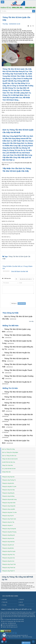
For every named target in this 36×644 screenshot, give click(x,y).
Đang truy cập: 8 (12, 633)
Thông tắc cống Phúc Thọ (8, 555)
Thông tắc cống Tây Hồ (8, 516)
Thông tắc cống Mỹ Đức (8, 548)
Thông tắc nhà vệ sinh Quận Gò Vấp (18, 430)
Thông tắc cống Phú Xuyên (9, 551)
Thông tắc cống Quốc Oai (8, 558)
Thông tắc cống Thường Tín (9, 480)
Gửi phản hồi (26, 643)
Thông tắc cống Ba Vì (7, 525)
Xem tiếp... (32, 321)
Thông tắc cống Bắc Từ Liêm (9, 487)
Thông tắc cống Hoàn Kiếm (9, 503)
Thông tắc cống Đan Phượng (9, 532)
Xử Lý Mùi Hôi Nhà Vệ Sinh (9, 469)
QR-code (4, 633)
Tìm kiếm (4, 605)
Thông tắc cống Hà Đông (8, 496)
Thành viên (5, 602)
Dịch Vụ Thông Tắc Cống (8, 449)
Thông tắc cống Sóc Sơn (8, 561)
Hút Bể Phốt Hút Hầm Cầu (9, 462)
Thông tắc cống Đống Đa (8, 493)
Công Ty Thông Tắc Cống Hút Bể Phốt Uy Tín (16, 609)
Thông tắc (22, 599)
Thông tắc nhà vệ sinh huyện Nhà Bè (19, 414)
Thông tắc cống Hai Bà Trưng (9, 499)
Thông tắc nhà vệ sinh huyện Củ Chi (18, 420)
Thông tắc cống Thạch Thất (9, 564)
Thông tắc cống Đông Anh (8, 535)
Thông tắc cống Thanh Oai (9, 568)
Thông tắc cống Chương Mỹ (9, 529)
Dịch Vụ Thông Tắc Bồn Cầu (9, 456)
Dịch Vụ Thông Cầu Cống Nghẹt (10, 452)
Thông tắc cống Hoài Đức (8, 542)
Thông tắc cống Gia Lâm (8, 538)
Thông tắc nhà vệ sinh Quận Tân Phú (19, 436)
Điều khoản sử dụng (27, 637)
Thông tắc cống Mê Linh (8, 545)
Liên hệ (21, 602)
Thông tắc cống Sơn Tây (8, 522)
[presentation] (18, 298)
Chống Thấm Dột (6, 472)
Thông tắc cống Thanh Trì (8, 571)
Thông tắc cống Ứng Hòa (8, 477)
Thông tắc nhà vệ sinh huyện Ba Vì (18, 382)
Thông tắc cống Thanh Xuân (9, 519)
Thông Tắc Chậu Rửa (7, 465)
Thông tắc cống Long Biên (9, 509)
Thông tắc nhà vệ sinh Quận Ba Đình (18, 392)
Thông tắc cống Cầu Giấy (8, 490)
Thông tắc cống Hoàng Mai (9, 506)
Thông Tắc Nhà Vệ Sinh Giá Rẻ (10, 459)
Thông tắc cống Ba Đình (8, 483)
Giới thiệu (4, 599)
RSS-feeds (22, 605)
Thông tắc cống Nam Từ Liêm (9, 512)
